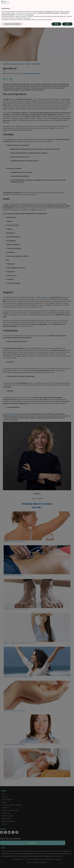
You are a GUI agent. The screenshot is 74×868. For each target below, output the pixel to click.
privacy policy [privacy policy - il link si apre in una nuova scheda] (50, 852)
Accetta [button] (67, 864)
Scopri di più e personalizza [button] (12, 864)
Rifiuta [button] (56, 864)
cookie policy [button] (30, 855)
